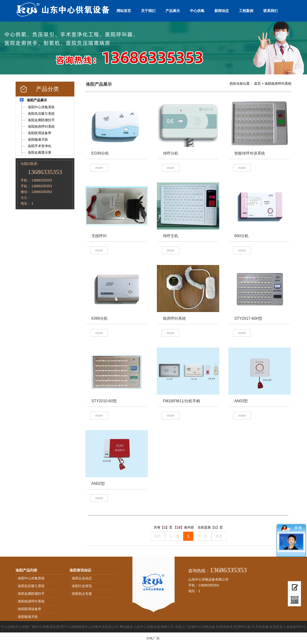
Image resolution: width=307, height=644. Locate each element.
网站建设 (126, 627)
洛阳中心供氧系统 (31, 578)
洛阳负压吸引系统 (31, 586)
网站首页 (124, 11)
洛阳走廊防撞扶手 (31, 594)
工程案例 (246, 11)
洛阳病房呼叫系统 (278, 84)
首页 (257, 84)
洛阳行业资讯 (82, 586)
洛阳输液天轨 (28, 617)
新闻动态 (222, 11)
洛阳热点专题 (82, 594)
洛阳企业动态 (82, 578)
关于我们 (148, 11)
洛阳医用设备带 (30, 609)
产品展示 (173, 11)
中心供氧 (197, 11)
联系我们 (271, 11)
